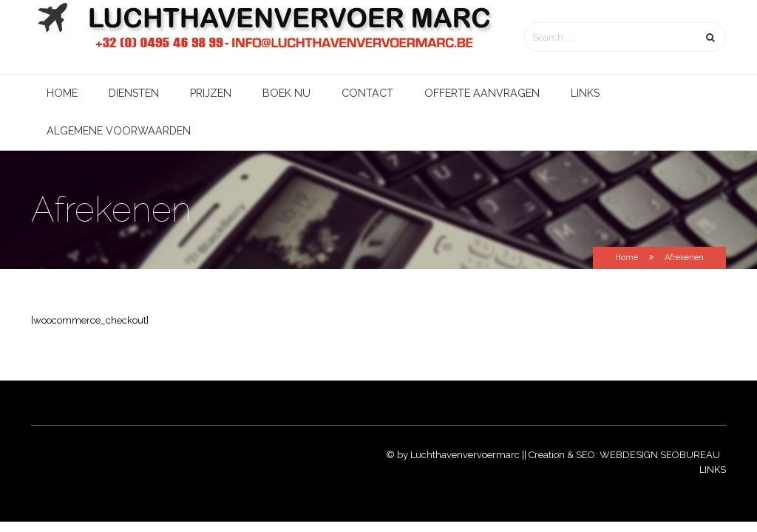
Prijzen (211, 93)
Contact (367, 93)
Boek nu (286, 93)
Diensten (134, 93)
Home (62, 93)
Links (585, 93)
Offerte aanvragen (482, 93)
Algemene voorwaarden (119, 131)
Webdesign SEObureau (661, 455)
